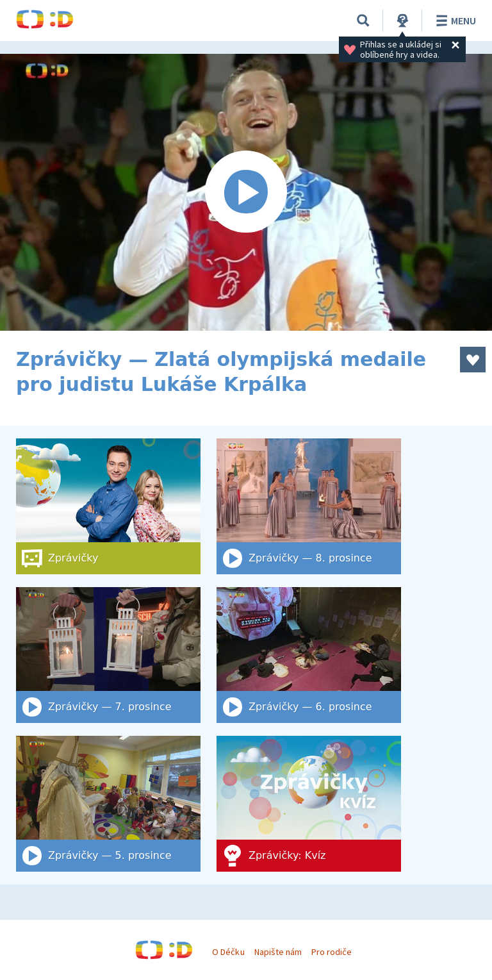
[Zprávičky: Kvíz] (309, 804)
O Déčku (228, 952)
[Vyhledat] (363, 21)
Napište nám (278, 952)
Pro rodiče (332, 952)
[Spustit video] (246, 192)
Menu (454, 21)
